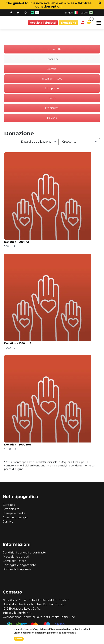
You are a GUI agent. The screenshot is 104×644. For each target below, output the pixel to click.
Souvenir (52, 69)
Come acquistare (14, 561)
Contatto (9, 505)
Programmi (52, 108)
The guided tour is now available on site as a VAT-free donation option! (49, 5)
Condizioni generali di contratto (24, 553)
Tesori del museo (52, 79)
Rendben (19, 639)
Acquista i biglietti (43, 23)
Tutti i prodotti (52, 49)
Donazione (69, 23)
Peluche (52, 118)
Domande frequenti (17, 569)
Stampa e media (14, 513)
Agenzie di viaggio (15, 517)
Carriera (8, 522)
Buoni (52, 98)
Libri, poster (52, 88)
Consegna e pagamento (19, 565)
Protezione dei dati (16, 557)
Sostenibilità (11, 509)
